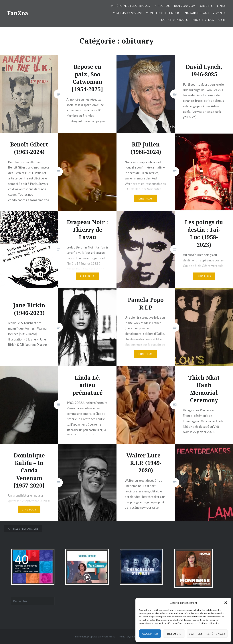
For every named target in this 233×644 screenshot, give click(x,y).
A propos (162, 6)
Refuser (174, 634)
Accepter (150, 634)
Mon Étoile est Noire (163, 13)
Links (221, 6)
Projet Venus (203, 20)
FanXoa (18, 13)
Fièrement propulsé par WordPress (95, 636)
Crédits (206, 6)
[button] (226, 603)
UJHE (222, 20)
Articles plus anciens (23, 529)
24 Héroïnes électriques (130, 6)
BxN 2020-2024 (185, 6)
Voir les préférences (207, 634)
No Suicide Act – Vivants (205, 13)
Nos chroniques (175, 20)
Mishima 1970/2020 (127, 13)
